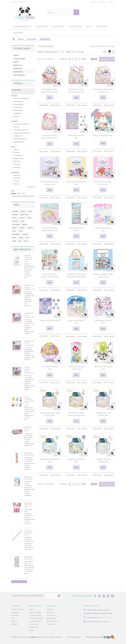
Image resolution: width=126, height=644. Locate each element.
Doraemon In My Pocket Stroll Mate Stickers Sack (76, 275)
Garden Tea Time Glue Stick (29, 454)
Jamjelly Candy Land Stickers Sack (103, 414)
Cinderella (18, 107)
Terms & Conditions (35, 621)
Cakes (21, 231)
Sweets (23, 211)
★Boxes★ (18, 33)
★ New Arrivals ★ (22, 27)
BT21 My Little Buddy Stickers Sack (103, 183)
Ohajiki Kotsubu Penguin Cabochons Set (29, 370)
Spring (24, 224)
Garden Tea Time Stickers (29, 558)
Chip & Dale (19, 104)
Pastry (15, 218)
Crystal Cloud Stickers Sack (103, 229)
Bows (14, 231)
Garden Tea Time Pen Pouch (28, 429)
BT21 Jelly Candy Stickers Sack (76, 183)
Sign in (111, 2)
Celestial (15, 211)
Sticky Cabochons (19, 75)
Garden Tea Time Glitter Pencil (28, 533)
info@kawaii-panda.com (101, 621)
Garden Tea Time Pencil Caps (28, 505)
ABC (16, 150)
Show (68, 52)
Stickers (15, 215)
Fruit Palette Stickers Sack (50, 368)
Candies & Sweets (19, 58)
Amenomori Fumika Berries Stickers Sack (50, 90)
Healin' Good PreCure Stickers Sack (76, 368)
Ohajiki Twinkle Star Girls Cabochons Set (29, 287)
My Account (52, 606)
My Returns (51, 612)
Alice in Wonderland (21, 98)
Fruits (26, 241)
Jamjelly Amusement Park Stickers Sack (50, 414)
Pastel (15, 228)
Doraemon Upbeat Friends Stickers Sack (103, 275)
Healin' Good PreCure (22, 133)
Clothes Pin (19, 158)
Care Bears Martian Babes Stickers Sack (50, 229)
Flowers (16, 62)
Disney (17, 164)
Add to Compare (56, 105)
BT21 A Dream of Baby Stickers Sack (50, 183)
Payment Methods (35, 612)
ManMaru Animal (20, 139)
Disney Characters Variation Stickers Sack (50, 275)
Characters (42, 27)
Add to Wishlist (44, 105)
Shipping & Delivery (35, 615)
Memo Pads (24, 215)
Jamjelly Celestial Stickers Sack (50, 460)
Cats (27, 238)
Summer (30, 228)
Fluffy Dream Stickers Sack (76, 322)
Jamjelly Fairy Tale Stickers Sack (103, 460)
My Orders (50, 609)
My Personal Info (53, 621)
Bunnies (15, 221)
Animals (16, 55)
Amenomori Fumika (21, 124)
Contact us (94, 2)
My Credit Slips (52, 615)
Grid (110, 52)
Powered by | (93, 637)
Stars (22, 221)
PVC (16, 181)
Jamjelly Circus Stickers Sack (76, 460)
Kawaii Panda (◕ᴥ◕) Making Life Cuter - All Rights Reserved (41, 637)
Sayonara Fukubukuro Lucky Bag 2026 (28, 258)
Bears (14, 238)
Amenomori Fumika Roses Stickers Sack (103, 90)
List (113, 52)
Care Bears (19, 101)
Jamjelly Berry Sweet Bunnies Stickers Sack (76, 414)
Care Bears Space (21, 130)
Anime (30, 218)
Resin (17, 184)
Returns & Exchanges (36, 618)
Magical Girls (18, 65)
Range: (14, 193)
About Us (32, 609)
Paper (17, 178)
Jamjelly (18, 136)
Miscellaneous (18, 68)
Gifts (89, 27)
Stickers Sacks (18, 72)
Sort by (40, 52)
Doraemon (18, 110)
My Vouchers (51, 624)
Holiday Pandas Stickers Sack (103, 368)
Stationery (101, 27)
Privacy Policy (33, 624)
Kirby (17, 116)
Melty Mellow (19, 142)
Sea (20, 241)
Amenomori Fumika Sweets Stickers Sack (50, 137)
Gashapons (16, 234)
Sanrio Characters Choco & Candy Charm (29, 400)
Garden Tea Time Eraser (28, 478)
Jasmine (18, 113)
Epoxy (17, 175)
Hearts (21, 238)
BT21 (17, 127)
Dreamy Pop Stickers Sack (50, 320)
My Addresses (52, 618)
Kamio (17, 167)
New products (22, 249)
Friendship (16, 224)
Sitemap (32, 630)
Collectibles (75, 27)
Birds (30, 211)
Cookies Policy (34, 627)
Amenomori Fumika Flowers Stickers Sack (76, 90)
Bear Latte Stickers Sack (103, 135)
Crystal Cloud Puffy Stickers (76, 229)
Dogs (14, 241)
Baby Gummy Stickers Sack (76, 137)
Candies (22, 218)
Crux (17, 161)
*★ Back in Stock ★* (18, 609)
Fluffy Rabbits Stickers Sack (103, 322)
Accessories (58, 27)
